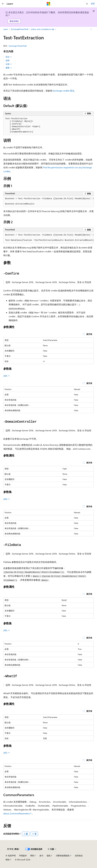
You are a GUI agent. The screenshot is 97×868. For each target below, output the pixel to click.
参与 (41, 856)
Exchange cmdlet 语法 (64, 91)
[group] (48, 201)
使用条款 (79, 856)
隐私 (49, 856)
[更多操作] (91, 29)
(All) (7, 376)
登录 (93, 4)
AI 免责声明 (11, 856)
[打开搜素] (87, 4)
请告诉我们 (14, 21)
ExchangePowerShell (20, 29)
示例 (9, 64)
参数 (9, 68)
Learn (6, 29)
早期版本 (23, 856)
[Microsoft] (48, 4)
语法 (9, 57)
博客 (32, 856)
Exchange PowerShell (18, 46)
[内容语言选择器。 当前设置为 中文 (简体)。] (13, 849)
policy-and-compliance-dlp (43, 29)
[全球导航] (3, 4)
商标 (8, 860)
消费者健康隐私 (63, 856)
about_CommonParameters (17, 813)
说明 (8, 60)
